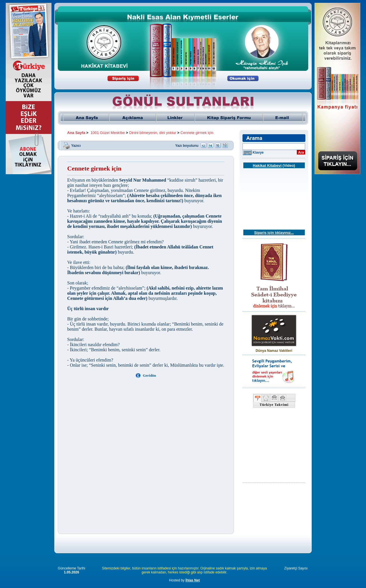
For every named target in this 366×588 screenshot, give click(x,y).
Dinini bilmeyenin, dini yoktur (153, 133)
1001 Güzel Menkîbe (108, 133)
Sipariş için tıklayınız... (274, 233)
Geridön (149, 375)
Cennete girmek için (197, 133)
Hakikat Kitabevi (267, 165)
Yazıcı (76, 145)
